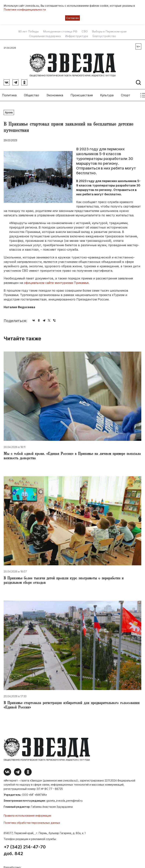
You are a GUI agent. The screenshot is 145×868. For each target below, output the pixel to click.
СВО (85, 32)
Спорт (125, 94)
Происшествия (82, 94)
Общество (31, 94)
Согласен (72, 18)
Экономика (55, 94)
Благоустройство (104, 36)
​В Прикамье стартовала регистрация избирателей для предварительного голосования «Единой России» (72, 705)
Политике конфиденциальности (25, 9)
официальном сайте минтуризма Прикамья (56, 282)
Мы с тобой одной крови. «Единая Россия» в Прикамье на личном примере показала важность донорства (72, 455)
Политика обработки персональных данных (32, 822)
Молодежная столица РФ (60, 32)
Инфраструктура (77, 36)
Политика (9, 94)
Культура (107, 94)
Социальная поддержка (45, 36)
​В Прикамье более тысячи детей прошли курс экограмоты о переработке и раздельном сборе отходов (64, 580)
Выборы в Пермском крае (109, 32)
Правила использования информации (27, 815)
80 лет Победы (29, 32)
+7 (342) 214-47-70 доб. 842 (25, 849)
